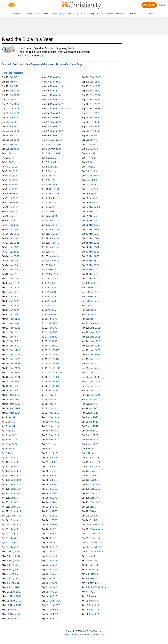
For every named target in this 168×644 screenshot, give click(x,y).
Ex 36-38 (14, 207)
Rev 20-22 (94, 614)
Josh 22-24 (15, 413)
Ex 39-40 (14, 212)
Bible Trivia (17, 14)
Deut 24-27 (15, 368)
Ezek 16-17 (95, 82)
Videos (110, 14)
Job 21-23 (54, 234)
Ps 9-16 (53, 270)
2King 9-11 (14, 583)
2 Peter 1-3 (93, 578)
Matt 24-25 (94, 256)
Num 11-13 (14, 283)
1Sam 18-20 (15, 480)
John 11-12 (95, 382)
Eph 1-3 (93, 516)
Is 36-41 (53, 498)
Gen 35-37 (14, 127)
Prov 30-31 (54, 440)
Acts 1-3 (93, 399)
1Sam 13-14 (15, 471)
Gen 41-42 (14, 135)
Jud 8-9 (12, 431)
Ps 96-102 (53, 346)
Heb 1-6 (92, 556)
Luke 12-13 (95, 332)
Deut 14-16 (15, 355)
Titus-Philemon (96, 552)
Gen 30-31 (14, 118)
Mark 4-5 (93, 274)
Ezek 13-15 (95, 77)
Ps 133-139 (54, 382)
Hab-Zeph (94, 189)
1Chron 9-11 (56, 82)
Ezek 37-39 (95, 118)
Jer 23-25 (53, 556)
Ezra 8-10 (53, 167)
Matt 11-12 (94, 229)
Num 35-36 (15, 328)
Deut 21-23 (15, 364)
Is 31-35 (53, 493)
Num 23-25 (14, 305)
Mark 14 (92, 297)
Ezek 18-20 (95, 86)
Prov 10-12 (54, 408)
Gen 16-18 (14, 95)
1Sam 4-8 (14, 462)
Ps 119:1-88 (54, 368)
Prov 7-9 (52, 404)
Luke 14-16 (95, 337)
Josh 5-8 (14, 390)
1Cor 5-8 (94, 475)
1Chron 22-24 (56, 100)
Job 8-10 (53, 216)
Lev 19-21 (14, 243)
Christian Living (88, 14)
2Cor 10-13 (95, 502)
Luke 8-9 (94, 323)
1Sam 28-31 (15, 493)
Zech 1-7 (93, 198)
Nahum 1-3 (94, 185)
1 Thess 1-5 (95, 534)
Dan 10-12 (93, 149)
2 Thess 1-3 (95, 538)
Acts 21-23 (93, 435)
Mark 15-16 (94, 301)
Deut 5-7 (14, 341)
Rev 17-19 (94, 610)
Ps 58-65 (52, 310)
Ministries (152, 14)
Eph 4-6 (93, 520)
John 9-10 (94, 377)
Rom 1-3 (92, 449)
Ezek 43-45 (95, 127)
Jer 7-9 (53, 538)
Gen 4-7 (13, 82)
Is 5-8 (52, 467)
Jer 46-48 (53, 587)
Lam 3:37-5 (55, 605)
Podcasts (133, 14)
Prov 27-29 (54, 435)
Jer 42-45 (53, 583)
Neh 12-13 (54, 194)
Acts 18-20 (93, 431)
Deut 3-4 (14, 337)
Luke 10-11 (95, 328)
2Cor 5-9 (94, 498)
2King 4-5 (13, 574)
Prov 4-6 (52, 399)
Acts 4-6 (93, 404)
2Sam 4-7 (14, 502)
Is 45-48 (53, 507)
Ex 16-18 (13, 176)
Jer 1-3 (53, 529)
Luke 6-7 (92, 319)
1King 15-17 (14, 556)
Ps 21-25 (52, 279)
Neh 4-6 (52, 176)
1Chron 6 (14, 619)
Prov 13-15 (54, 413)
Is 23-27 (53, 484)
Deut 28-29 (15, 373)
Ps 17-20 (53, 274)
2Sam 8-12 (14, 507)
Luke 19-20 (95, 346)
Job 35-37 (54, 252)
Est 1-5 (53, 198)
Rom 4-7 (92, 453)
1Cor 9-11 (94, 480)
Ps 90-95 (53, 341)
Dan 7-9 (92, 144)
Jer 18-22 (54, 552)
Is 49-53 (53, 511)
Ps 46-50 (52, 301)
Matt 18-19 (94, 243)
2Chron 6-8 (55, 118)
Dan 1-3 (93, 135)
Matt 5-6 (93, 216)
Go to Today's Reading (13, 73)
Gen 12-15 (14, 91)
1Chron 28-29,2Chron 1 (61, 109)
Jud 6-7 (12, 426)
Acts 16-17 (93, 426)
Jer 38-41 (53, 578)
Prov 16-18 (54, 417)
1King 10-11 (15, 547)
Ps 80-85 (53, 332)
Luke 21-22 (95, 350)
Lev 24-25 (14, 252)
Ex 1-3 (12, 153)
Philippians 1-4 (96, 525)
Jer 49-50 (53, 592)
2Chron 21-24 (56, 135)
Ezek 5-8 (54, 614)
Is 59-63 (53, 520)
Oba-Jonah (93, 176)
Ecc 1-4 (52, 444)
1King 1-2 (14, 529)
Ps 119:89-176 (55, 373)
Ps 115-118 (54, 364)
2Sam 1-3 (14, 498)
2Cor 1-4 (94, 493)
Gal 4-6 (93, 511)
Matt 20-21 (94, 247)
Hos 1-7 (91, 153)
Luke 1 (91, 305)
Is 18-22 (53, 480)
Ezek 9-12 (54, 619)
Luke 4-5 (92, 314)
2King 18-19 (16, 596)
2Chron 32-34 (55, 149)
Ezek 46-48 (95, 131)
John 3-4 (94, 364)
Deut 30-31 (15, 377)
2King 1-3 (13, 569)
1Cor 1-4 (94, 471)
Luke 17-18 (95, 341)
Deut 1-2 (14, 332)
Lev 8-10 (14, 225)
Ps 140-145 (54, 386)
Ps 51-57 (52, 305)
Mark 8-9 (92, 283)
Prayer (63, 14)
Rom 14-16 (95, 467)
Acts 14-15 (93, 422)
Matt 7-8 (93, 220)
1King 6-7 (14, 538)
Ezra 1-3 (52, 158)
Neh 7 (51, 180)
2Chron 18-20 (56, 131)
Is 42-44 (53, 502)
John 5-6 (94, 368)
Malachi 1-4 (94, 207)
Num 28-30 (14, 314)
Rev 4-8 (93, 596)
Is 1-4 (52, 462)
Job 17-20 (54, 229)
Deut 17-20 (15, 359)
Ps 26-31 (52, 283)
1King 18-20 (14, 561)
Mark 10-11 (94, 288)
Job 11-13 (54, 220)
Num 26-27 (14, 310)
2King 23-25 (16, 605)
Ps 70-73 (53, 319)
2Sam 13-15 (15, 511)
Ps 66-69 (52, 314)
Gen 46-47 (14, 144)
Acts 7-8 (93, 408)
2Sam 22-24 (15, 525)
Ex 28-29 (14, 194)
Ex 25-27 (13, 189)
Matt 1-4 (93, 212)
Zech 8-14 (94, 203)
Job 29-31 (54, 243)
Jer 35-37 (53, 574)
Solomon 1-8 (56, 458)
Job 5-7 (53, 212)
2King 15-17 (16, 592)
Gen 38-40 (14, 131)
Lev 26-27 (14, 256)
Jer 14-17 (54, 547)
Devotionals (121, 14)
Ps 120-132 (54, 377)
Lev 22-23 (14, 247)
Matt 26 (92, 261)
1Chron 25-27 (56, 104)
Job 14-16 (54, 225)
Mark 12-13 (94, 292)
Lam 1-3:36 (55, 601)
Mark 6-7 (93, 279)
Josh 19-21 (15, 408)
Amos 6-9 (92, 171)
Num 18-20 (14, 297)
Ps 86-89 (53, 337)
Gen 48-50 (14, 149)
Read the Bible (43, 14)
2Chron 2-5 (55, 113)
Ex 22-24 (13, 185)
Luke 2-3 (92, 310)
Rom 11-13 (95, 462)
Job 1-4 (53, 207)
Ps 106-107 (54, 355)
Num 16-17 (14, 292)
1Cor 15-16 (95, 489)
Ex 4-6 (12, 158)
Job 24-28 (54, 238)
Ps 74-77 (53, 323)
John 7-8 (94, 373)
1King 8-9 (14, 543)
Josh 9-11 (14, 395)
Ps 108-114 (54, 359)
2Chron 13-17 (56, 127)
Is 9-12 (53, 471)
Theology (101, 14)
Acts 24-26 (93, 440)
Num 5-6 (14, 270)
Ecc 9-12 (53, 453)
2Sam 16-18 (15, 516)
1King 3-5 (14, 534)
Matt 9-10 (93, 225)
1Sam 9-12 (14, 467)
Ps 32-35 (52, 288)
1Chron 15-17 (56, 91)
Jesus (55, 14)
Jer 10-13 (54, 543)
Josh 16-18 (15, 404)
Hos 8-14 (92, 158)
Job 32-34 (54, 247)
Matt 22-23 (94, 252)
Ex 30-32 (14, 198)
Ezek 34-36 (95, 113)
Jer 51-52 (54, 596)
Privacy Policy (71, 634)
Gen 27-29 (14, 113)
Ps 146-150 (54, 390)
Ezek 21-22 (95, 91)
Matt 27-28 (94, 265)
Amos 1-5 (92, 167)
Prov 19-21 (54, 422)
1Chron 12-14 (56, 86)
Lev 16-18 (14, 238)
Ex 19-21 (13, 180)
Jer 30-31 (53, 565)
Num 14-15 (14, 288)
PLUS (142, 14)
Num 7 (13, 274)
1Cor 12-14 (95, 484)
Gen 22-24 (14, 104)
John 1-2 (94, 359)
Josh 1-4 (14, 386)
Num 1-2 (14, 261)
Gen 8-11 (14, 86)
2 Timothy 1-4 (96, 547)
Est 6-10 (53, 203)
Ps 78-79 (53, 328)
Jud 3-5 (12, 422)
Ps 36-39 (52, 292)
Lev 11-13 (14, 229)
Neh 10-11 (54, 189)
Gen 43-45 (14, 140)
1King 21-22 (14, 565)
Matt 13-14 (94, 234)
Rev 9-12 (93, 601)
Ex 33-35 (14, 203)
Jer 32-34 (53, 569)
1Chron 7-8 (55, 77)
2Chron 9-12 (56, 122)
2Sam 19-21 (15, 520)
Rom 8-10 (94, 458)
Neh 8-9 (53, 185)
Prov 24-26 (54, 431)
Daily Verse (29, 14)
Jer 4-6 (53, 534)
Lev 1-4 (13, 216)
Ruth (10, 453)
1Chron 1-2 (15, 610)
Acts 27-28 (93, 444)
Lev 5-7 (13, 220)
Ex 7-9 (12, 162)
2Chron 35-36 (55, 153)
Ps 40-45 (52, 297)
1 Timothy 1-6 (96, 543)
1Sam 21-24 (15, 484)
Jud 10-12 (13, 435)
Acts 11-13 (93, 417)
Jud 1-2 (12, 417)
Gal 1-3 (93, 507)
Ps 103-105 (54, 350)
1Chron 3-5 (15, 614)
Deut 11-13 (15, 350)
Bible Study (73, 14)
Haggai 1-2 (94, 194)
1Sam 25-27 (15, 489)
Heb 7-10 (92, 561)
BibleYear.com (95, 631)
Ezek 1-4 (54, 610)
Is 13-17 (53, 475)
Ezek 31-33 (95, 109)
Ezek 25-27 (95, 100)
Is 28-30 (53, 489)
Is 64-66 (53, 525)
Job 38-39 (54, 256)
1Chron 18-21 (56, 95)
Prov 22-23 (54, 426)
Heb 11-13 (93, 565)
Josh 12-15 (15, 399)
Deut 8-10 (14, 346)
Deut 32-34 (15, 382)
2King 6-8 (13, 578)
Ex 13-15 (13, 171)
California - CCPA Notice (92, 634)
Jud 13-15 (13, 440)
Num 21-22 (14, 301)
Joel (90, 162)
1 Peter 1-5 (93, 574)
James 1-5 (93, 569)
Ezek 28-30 (95, 104)
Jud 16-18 (13, 444)
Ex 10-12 (13, 167)
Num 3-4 (14, 265)
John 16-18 (95, 390)
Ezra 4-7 (52, 162)
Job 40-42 (54, 261)
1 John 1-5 (93, 583)
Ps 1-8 (52, 265)
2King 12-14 (14, 587)
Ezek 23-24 (95, 95)
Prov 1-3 (52, 395)
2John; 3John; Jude (97, 587)
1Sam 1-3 (14, 458)
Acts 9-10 (94, 413)
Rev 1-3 (92, 592)
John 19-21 (95, 395)
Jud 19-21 (13, 449)
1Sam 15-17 (15, 475)
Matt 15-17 (94, 238)
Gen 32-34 (14, 122)
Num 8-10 (13, 279)
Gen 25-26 (14, 109)
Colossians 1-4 (96, 529)
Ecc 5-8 (52, 449)
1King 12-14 (14, 552)
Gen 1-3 (13, 77)
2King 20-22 (16, 601)
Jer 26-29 (53, 561)
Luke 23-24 (95, 355)
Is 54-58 (53, 516)
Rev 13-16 (94, 605)
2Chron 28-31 (55, 144)
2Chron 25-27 (56, 140)
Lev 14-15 (14, 234)
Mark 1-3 (93, 270)
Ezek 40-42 (95, 122)
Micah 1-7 (92, 180)
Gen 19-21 (14, 100)
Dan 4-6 (93, 140)
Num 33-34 (15, 323)
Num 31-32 (15, 319)
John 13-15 (95, 386)
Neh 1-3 (52, 171)
